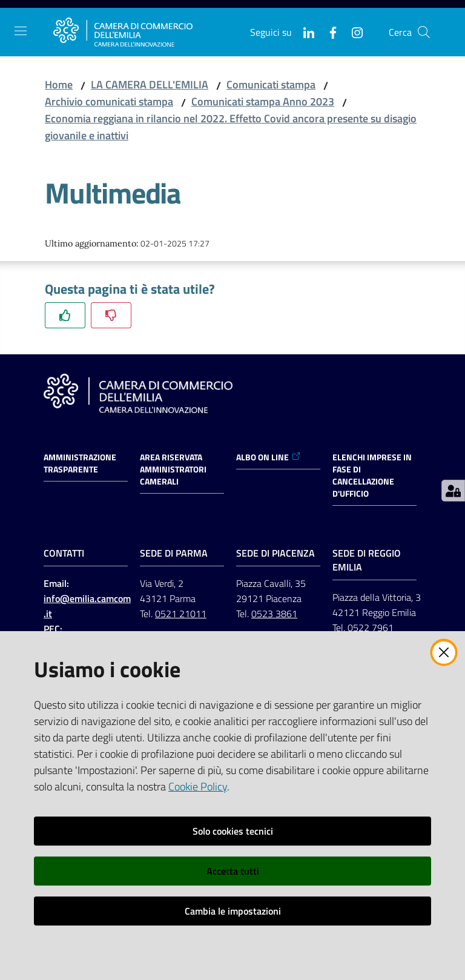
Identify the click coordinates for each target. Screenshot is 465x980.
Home (59, 84)
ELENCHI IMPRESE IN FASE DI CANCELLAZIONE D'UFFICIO (372, 475)
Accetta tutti (233, 871)
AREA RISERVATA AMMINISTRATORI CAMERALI (173, 469)
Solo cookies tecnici (233, 831)
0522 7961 (371, 627)
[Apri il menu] (21, 31)
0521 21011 (181, 614)
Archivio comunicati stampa (109, 101)
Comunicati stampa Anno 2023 (263, 101)
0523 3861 (274, 614)
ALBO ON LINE (269, 457)
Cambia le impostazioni (233, 911)
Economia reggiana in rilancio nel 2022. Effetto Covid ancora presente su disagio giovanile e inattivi (231, 127)
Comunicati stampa (271, 84)
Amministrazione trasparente (80, 463)
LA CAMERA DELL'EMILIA (150, 84)
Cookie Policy (198, 786)
